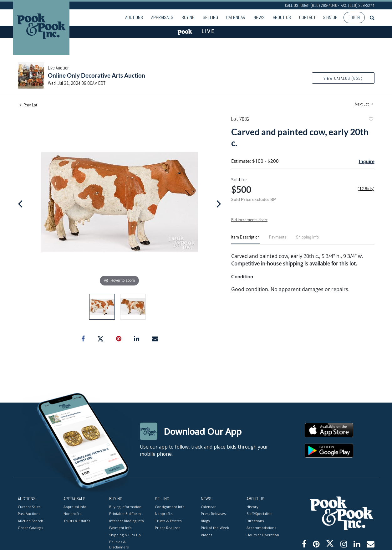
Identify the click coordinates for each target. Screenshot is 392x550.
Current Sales (29, 506)
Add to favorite (371, 120)
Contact (307, 17)
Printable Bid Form (125, 514)
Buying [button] (188, 17)
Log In (354, 18)
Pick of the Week (215, 528)
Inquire (367, 161)
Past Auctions (29, 514)
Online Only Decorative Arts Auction (97, 75)
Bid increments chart (249, 220)
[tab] (245, 239)
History (252, 506)
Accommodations (261, 528)
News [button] (259, 17)
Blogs (205, 520)
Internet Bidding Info (127, 520)
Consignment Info (170, 506)
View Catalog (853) (343, 78)
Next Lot (364, 104)
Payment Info (120, 528)
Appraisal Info (75, 506)
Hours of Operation (263, 535)
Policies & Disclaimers (119, 544)
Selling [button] (210, 17)
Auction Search (31, 520)
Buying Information (125, 506)
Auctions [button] (134, 17)
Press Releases (213, 514)
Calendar (236, 17)
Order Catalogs (30, 528)
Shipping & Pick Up (125, 535)
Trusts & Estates (77, 520)
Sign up (330, 17)
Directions (255, 520)
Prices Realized (168, 528)
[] (366, 189)
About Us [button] (282, 17)
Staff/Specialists (259, 514)
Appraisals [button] (162, 17)
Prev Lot (28, 105)
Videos (206, 535)
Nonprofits (72, 514)
